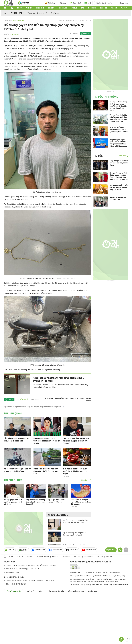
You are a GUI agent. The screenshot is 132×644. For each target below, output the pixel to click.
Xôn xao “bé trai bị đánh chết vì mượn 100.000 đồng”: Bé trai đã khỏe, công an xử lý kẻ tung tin (119, 176)
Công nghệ (40, 8)
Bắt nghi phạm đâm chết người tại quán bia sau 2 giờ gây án (13, 502)
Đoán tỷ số (75, 3)
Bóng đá (51, 8)
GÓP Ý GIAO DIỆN (7, 599)
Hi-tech (55, 557)
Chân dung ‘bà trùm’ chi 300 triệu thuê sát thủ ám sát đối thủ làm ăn (47, 441)
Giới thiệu (31, 591)
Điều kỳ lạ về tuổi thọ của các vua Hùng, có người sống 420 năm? (119, 187)
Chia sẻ (87, 34)
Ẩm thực (124, 8)
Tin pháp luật (14, 34)
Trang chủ (7, 20)
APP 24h (10, 550)
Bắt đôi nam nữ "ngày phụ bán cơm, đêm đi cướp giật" (16, 440)
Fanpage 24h (38, 550)
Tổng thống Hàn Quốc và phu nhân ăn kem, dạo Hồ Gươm (119, 163)
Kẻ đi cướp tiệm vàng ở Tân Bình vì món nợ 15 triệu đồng (17, 470)
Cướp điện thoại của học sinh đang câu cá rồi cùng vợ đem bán (46, 471)
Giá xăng (63, 3)
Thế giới (29, 8)
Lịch (88, 3)
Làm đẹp (100, 557)
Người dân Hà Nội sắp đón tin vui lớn (118, 199)
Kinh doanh (62, 8)
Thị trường (92, 8)
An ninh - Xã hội (18, 13)
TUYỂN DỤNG (93, 591)
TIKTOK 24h (72, 550)
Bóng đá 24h (56, 550)
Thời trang (89, 557)
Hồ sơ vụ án (55, 13)
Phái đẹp (114, 8)
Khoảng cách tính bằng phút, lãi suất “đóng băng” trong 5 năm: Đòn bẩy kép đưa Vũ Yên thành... (118, 106)
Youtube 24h (89, 550)
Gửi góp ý (22, 399)
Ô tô (83, 8)
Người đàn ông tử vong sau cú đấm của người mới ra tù (75, 534)
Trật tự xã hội (42, 13)
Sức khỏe (103, 8)
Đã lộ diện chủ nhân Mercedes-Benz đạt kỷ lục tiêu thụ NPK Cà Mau (119, 129)
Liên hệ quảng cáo (13, 591)
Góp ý (41, 591)
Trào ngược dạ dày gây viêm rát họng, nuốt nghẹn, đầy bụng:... (81, 502)
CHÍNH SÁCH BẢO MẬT (55, 591)
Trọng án (31, 13)
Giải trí (109, 557)
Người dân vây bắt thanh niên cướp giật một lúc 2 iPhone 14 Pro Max (58, 379)
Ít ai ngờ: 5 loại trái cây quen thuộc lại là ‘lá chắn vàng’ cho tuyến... (76, 471)
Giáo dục (74, 8)
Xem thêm (85, 480)
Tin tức (20, 8)
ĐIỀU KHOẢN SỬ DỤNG (76, 591)
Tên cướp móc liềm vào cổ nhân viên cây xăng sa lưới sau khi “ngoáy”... (77, 441)
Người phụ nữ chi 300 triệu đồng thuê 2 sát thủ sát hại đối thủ (75, 521)
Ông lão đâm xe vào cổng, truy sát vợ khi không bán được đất (36, 502)
